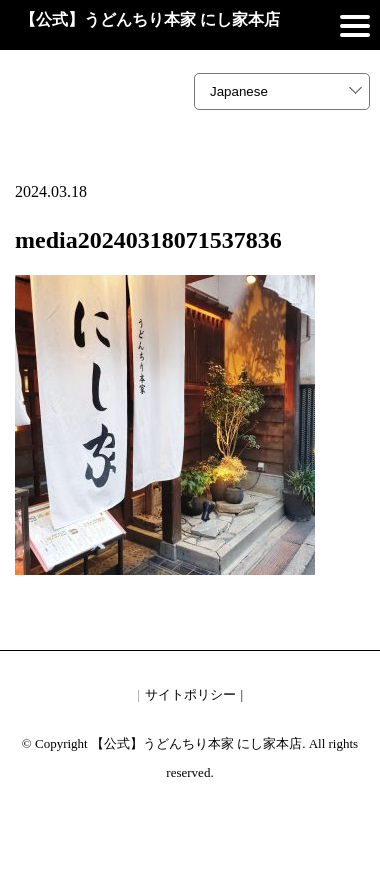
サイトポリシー (190, 694)
